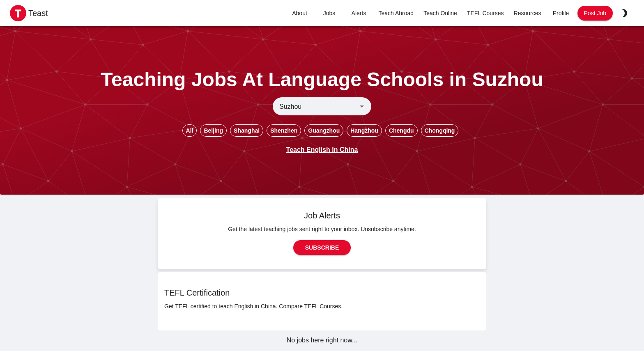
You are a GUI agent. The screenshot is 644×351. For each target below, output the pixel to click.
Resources (528, 13)
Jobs (329, 13)
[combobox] (315, 106)
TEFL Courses (485, 13)
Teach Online (440, 13)
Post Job (595, 13)
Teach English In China (322, 150)
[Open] (362, 106)
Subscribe (322, 248)
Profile (561, 13)
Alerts (359, 13)
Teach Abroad (396, 13)
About (300, 13)
